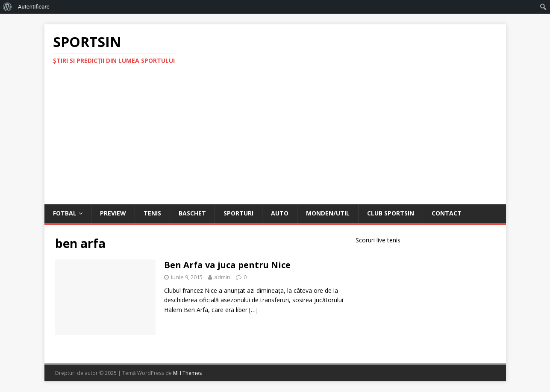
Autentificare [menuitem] (34, 7)
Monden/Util (328, 213)
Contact (447, 213)
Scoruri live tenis (378, 240)
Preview (113, 213)
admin (222, 277)
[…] (253, 310)
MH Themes (187, 373)
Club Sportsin (391, 213)
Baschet (192, 213)
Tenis (152, 213)
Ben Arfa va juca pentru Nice (227, 265)
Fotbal (65, 213)
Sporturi (238, 213)
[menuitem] (7, 7)
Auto (280, 213)
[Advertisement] (275, 140)
